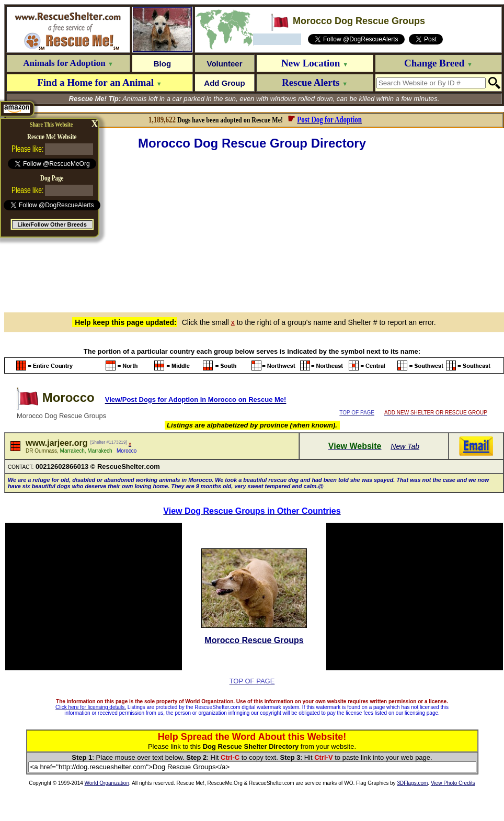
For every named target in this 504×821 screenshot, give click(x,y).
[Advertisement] (254, 230)
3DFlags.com (412, 783)
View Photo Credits (453, 783)
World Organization (107, 783)
